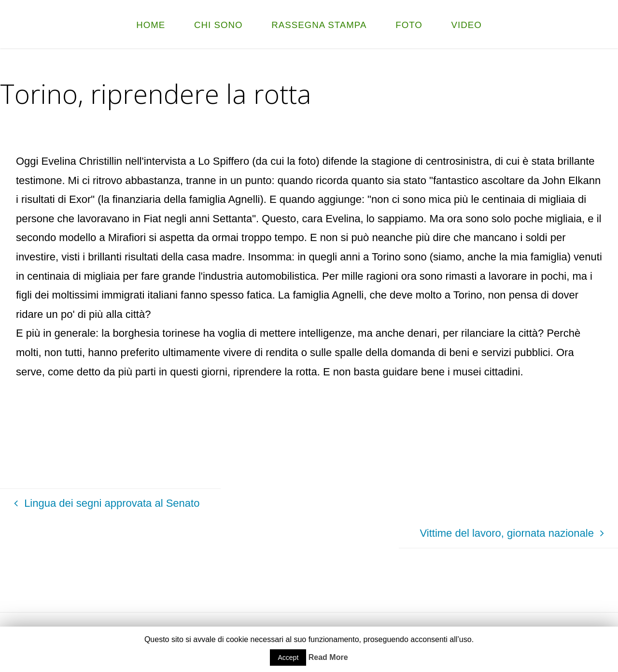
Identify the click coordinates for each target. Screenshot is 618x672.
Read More (328, 657)
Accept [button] (288, 658)
